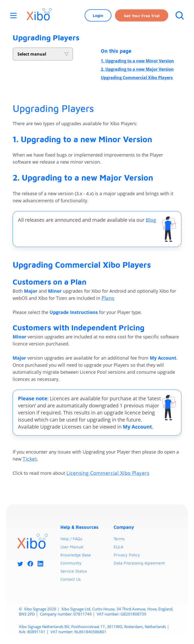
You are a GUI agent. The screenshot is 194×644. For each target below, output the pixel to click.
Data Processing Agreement (139, 564)
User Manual (72, 548)
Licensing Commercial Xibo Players (109, 474)
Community (71, 564)
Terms (119, 539)
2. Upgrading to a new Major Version (137, 69)
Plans (108, 298)
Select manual (32, 54)
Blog (151, 220)
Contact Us (70, 580)
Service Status (74, 572)
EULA (118, 548)
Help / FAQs (71, 539)
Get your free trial (141, 17)
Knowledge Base (76, 556)
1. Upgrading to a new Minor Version (137, 61)
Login (98, 16)
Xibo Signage (35, 610)
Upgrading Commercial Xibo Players (137, 78)
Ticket (30, 460)
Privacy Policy (127, 556)
